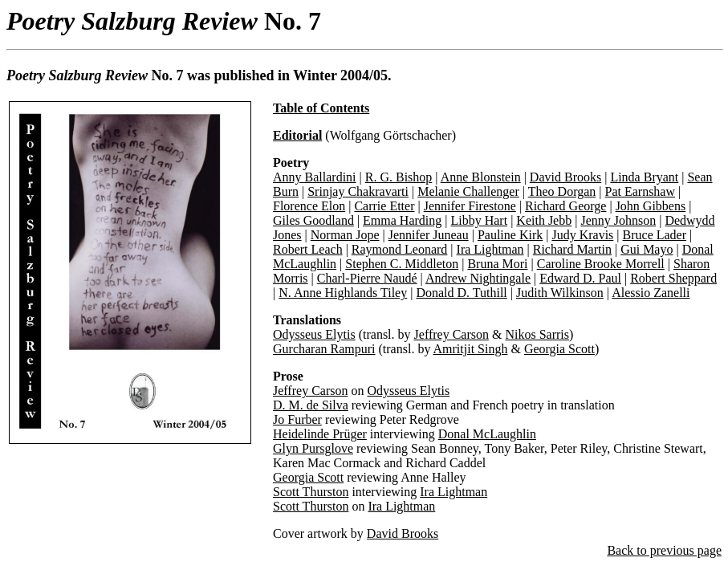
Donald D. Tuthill (461, 293)
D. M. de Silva (311, 405)
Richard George (565, 206)
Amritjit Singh (471, 349)
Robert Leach (308, 249)
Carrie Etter (384, 206)
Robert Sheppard (673, 278)
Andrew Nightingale (478, 278)
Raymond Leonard (400, 249)
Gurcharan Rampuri (324, 349)
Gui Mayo (647, 249)
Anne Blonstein (481, 177)
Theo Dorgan (562, 191)
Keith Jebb (544, 220)
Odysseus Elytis (314, 334)
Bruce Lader (655, 235)
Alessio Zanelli (651, 293)
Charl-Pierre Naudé (367, 278)
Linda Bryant (644, 177)
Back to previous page (664, 550)
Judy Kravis (582, 235)
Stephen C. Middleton (402, 264)
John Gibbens (651, 206)
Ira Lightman (490, 249)
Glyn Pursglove (313, 448)
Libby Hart (479, 220)
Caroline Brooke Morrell (601, 264)
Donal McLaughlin (487, 434)
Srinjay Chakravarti (358, 191)
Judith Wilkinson (560, 293)
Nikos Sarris (537, 334)
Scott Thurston (311, 492)
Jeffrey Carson (451, 334)
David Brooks (565, 177)
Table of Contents (321, 108)
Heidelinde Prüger (320, 434)
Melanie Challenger (468, 191)
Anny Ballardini (315, 177)
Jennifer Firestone (470, 206)
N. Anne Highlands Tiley (343, 293)
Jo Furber (297, 419)
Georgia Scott (559, 349)
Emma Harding (402, 220)
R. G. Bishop (399, 177)
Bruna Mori (497, 264)
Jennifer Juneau (429, 235)
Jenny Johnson (618, 220)
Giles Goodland (313, 220)
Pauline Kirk (510, 235)
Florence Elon (309, 206)
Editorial (297, 135)
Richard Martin (572, 249)
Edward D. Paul (580, 278)
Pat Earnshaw (640, 191)
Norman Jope (345, 235)
